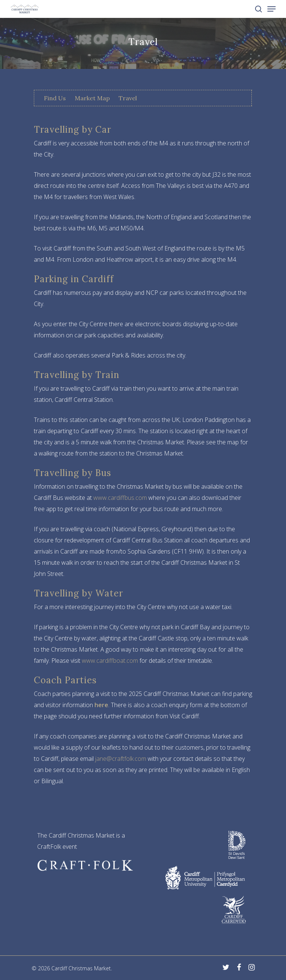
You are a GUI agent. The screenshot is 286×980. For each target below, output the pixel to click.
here (101, 705)
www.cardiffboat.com (110, 661)
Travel (128, 98)
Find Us (55, 98)
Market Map (92, 98)
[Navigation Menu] (271, 9)
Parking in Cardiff (74, 279)
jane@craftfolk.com (121, 759)
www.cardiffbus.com (120, 498)
